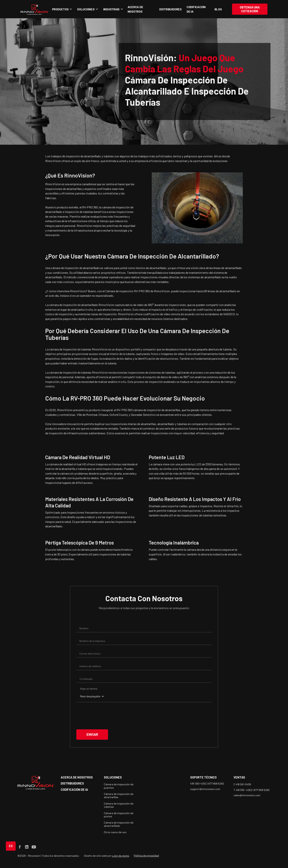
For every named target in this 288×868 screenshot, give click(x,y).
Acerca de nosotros (135, 9)
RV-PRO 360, (91, 207)
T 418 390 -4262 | (244, 790)
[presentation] (105, 716)
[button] (61, 9)
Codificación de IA (196, 9)
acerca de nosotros (77, 777)
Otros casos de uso (115, 832)
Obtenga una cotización (250, 9)
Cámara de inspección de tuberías (119, 805)
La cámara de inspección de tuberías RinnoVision (76, 349)
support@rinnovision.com (205, 789)
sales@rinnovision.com (247, 795)
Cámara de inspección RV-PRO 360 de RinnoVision (137, 291)
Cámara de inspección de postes (119, 815)
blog (218, 9)
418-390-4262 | (199, 783)
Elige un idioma (89, 689)
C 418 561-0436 (242, 784)
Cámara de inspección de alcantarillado (119, 824)
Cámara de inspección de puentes (119, 786)
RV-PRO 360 (125, 410)
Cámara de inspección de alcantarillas (119, 795)
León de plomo (121, 856)
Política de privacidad (146, 855)
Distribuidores (170, 9)
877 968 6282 (216, 783)
